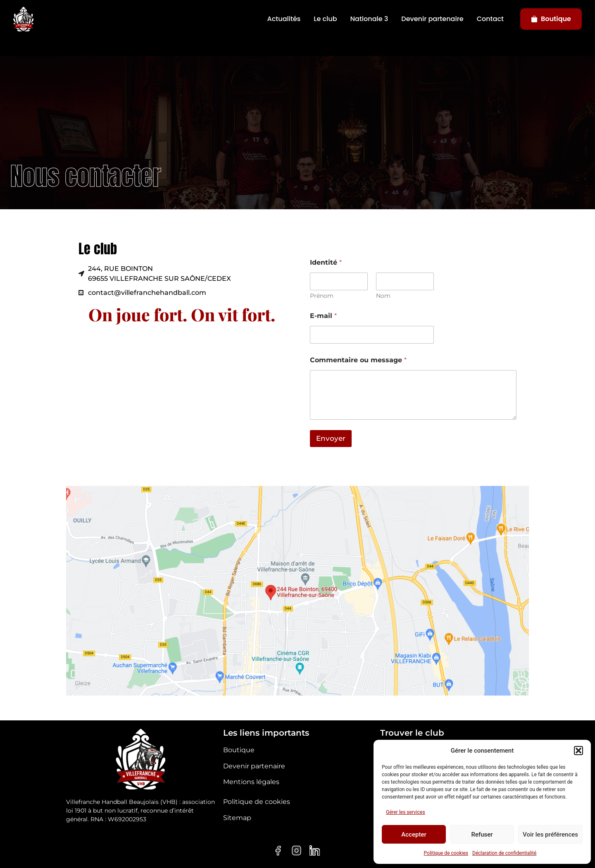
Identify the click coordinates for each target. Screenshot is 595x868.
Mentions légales (251, 782)
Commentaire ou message (358, 360)
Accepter (414, 835)
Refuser (482, 835)
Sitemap (237, 818)
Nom (383, 296)
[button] (578, 751)
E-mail (323, 316)
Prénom (322, 296)
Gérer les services (406, 812)
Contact (490, 19)
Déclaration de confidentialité (504, 853)
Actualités (284, 19)
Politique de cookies (446, 853)
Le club (325, 19)
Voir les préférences (550, 835)
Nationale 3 (369, 19)
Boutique (551, 19)
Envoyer (331, 438)
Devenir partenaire (432, 19)
